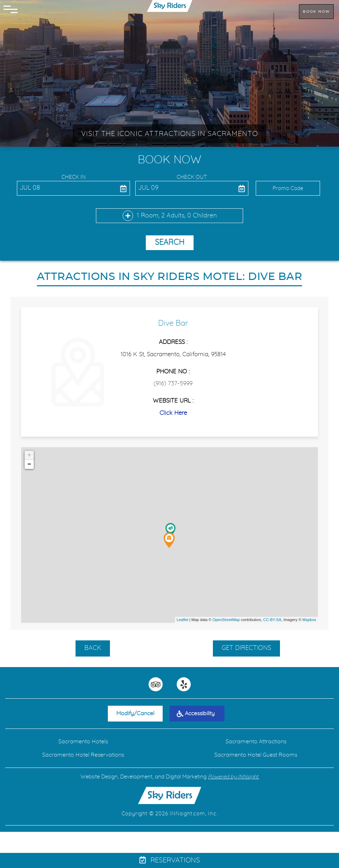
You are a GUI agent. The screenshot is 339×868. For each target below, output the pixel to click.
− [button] (29, 464)
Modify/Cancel (135, 713)
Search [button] (170, 242)
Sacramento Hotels (83, 742)
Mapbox (309, 620)
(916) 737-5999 (173, 383)
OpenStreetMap (226, 620)
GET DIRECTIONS (246, 648)
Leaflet (182, 620)
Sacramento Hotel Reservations (83, 755)
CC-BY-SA (272, 620)
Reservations (170, 860)
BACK (93, 648)
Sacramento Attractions (256, 742)
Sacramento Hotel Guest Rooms (256, 755)
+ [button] (29, 455)
